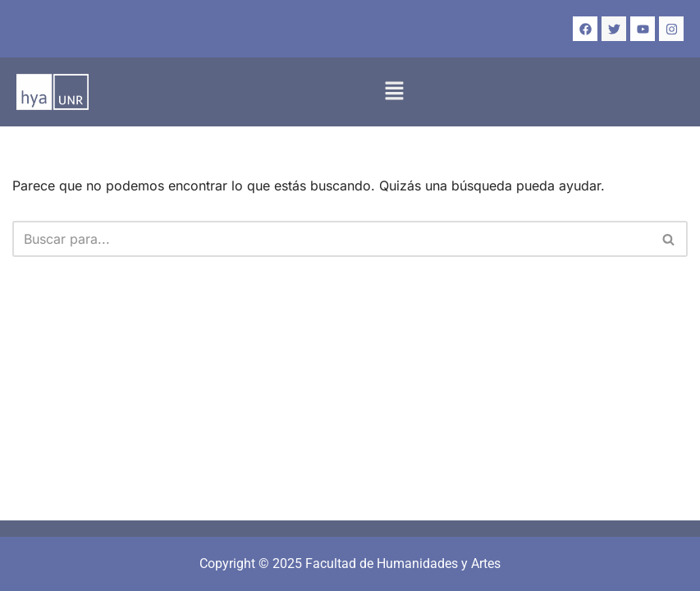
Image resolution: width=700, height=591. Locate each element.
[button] (394, 92)
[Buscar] (332, 239)
